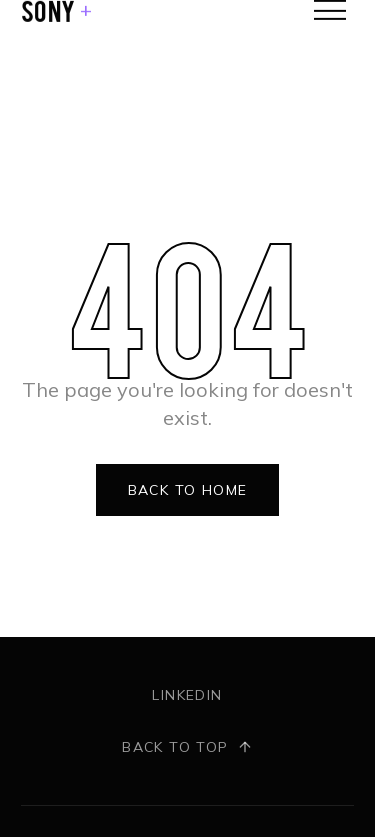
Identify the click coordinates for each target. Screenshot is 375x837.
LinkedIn (187, 695)
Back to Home (188, 490)
